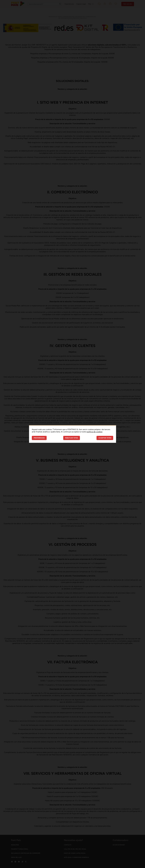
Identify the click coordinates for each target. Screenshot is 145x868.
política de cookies (95, 432)
